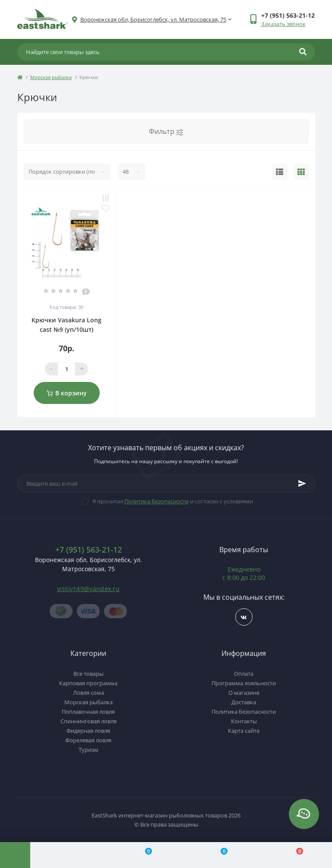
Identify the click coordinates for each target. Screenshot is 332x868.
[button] (153, 20)
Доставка (244, 702)
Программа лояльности (244, 683)
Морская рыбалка (51, 77)
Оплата (244, 674)
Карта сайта (244, 731)
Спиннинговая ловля (89, 721)
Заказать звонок (283, 24)
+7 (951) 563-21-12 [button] (89, 550)
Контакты (244, 721)
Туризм (89, 750)
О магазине (244, 693)
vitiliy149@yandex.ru (88, 589)
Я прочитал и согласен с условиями (173, 501)
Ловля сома (89, 693)
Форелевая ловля (88, 740)
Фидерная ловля (88, 731)
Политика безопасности (157, 501)
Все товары (89, 674)
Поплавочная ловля (88, 712)
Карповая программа (88, 683)
